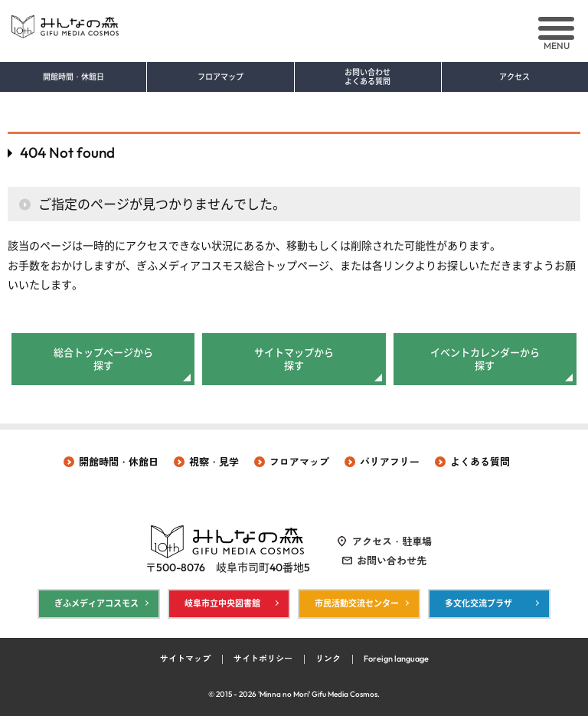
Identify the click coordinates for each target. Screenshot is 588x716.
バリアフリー (390, 462)
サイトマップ (185, 659)
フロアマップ (220, 77)
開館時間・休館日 (73, 77)
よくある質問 (480, 462)
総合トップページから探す (103, 359)
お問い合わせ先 (392, 561)
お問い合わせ (368, 77)
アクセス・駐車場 (392, 541)
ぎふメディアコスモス (96, 603)
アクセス (514, 77)
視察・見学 (214, 462)
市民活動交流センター (357, 603)
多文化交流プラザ (479, 603)
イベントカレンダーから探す (485, 359)
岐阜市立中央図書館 (222, 603)
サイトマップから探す (294, 359)
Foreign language (396, 659)
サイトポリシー (263, 659)
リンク (328, 659)
